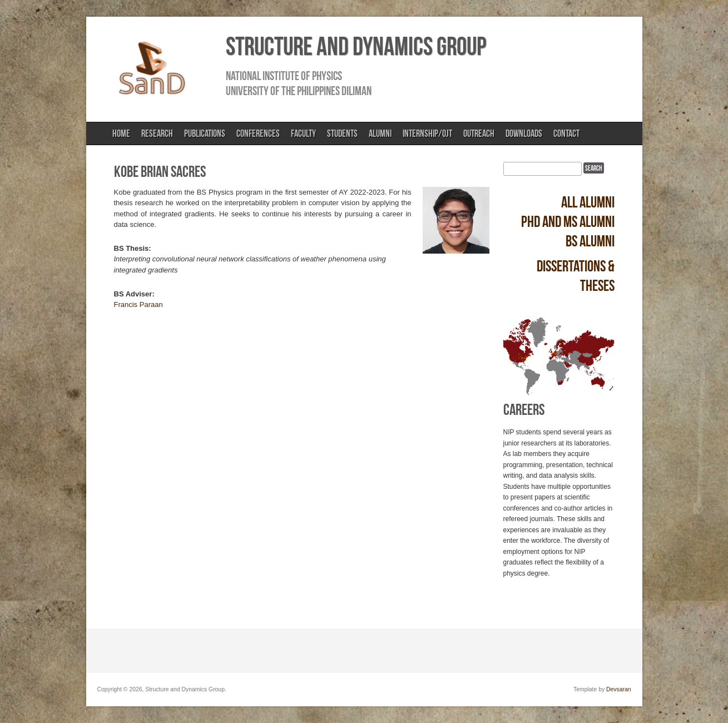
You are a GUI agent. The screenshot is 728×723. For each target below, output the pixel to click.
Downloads (524, 133)
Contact (566, 133)
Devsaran (618, 689)
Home (121, 133)
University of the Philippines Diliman (299, 91)
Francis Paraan (138, 304)
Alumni (380, 133)
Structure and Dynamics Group (356, 46)
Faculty (303, 133)
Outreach (479, 133)
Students (342, 133)
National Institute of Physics (284, 76)
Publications (205, 133)
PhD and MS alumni (568, 222)
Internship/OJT (427, 133)
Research (157, 133)
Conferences (258, 133)
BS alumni (590, 241)
